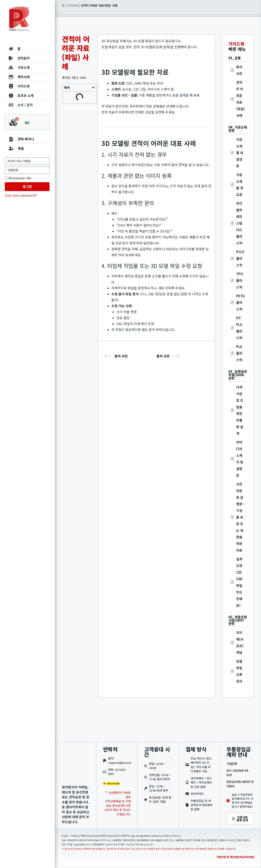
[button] (93, 87)
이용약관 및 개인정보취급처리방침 (235, 857)
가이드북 (73, 5)
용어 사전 (116, 356)
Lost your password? (21, 195)
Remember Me (18, 178)
